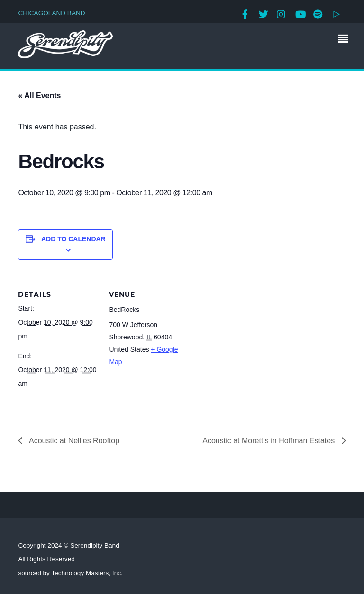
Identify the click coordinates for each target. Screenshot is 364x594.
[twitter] (264, 13)
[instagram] (282, 13)
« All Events (39, 96)
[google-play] (337, 13)
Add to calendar (73, 239)
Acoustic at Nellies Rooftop (73, 441)
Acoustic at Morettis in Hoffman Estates (269, 441)
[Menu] (346, 40)
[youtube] (300, 13)
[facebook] (245, 13)
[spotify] (318, 13)
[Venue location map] (250, 341)
